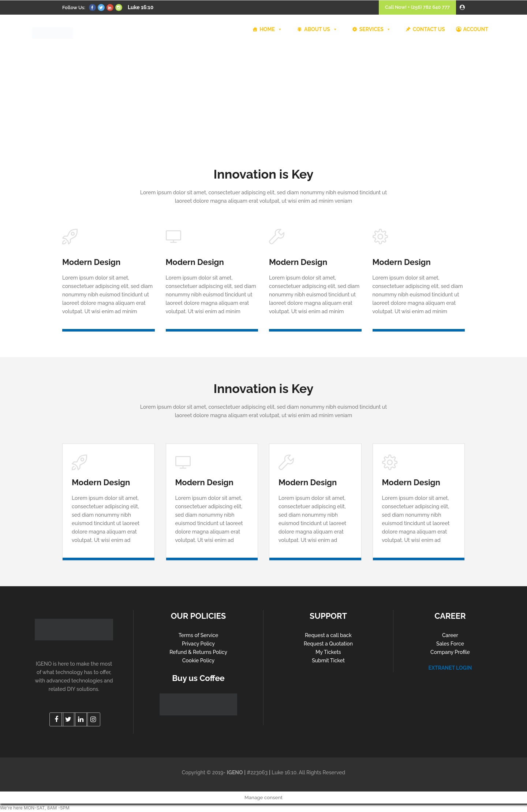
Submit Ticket (328, 661)
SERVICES (375, 29)
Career (450, 635)
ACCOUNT (476, 29)
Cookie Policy (198, 661)
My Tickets (328, 652)
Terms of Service (199, 635)
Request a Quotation (328, 644)
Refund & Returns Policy (198, 652)
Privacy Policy (198, 644)
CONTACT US (429, 29)
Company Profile (450, 652)
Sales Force (450, 644)
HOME (271, 29)
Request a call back (328, 635)
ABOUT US (321, 29)
